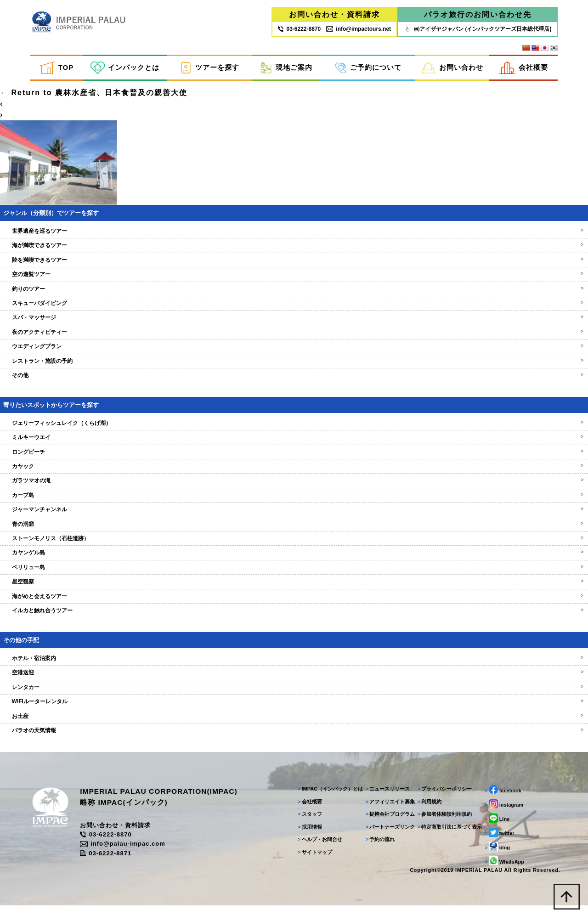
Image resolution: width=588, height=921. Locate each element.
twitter (497, 847)
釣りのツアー (294, 300)
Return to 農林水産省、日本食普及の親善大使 (94, 105)
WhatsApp (502, 876)
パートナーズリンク (387, 841)
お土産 (294, 728)
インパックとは (125, 68)
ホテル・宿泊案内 (294, 670)
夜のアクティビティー (294, 344)
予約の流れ (377, 854)
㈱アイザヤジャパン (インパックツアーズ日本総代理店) (478, 29)
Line (494, 833)
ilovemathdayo (32, 93)
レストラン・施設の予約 (294, 373)
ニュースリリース (384, 803)
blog (495, 861)
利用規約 (427, 816)
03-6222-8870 (115, 850)
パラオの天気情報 (294, 742)
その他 (294, 387)
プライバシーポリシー (442, 803)
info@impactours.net (359, 29)
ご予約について (368, 68)
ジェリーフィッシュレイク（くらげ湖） (294, 435)
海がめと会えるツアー (294, 608)
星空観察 (294, 593)
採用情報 (306, 841)
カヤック (294, 478)
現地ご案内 (286, 68)
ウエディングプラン (294, 358)
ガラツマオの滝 (294, 492)
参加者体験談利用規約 (442, 829)
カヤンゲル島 (294, 565)
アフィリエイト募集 (387, 816)
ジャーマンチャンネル (294, 521)
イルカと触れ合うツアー (294, 622)
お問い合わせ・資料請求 (334, 15)
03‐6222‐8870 (299, 29)
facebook (500, 804)
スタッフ (306, 829)
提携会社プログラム (387, 829)
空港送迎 (294, 684)
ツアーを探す (209, 68)
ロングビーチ (294, 463)
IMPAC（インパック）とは (326, 803)
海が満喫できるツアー (294, 257)
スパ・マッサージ (294, 329)
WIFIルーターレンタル (294, 713)
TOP (57, 68)
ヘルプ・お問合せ (316, 854)
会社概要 (524, 68)
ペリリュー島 (294, 579)
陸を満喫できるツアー (294, 271)
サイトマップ (311, 866)
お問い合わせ (452, 68)
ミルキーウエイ (294, 449)
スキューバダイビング (294, 315)
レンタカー (294, 699)
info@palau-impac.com (132, 859)
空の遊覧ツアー (294, 286)
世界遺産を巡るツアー (294, 243)
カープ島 (294, 507)
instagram (501, 819)
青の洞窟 (294, 536)
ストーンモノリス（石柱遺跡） (294, 550)
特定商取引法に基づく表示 (447, 841)
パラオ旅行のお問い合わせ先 (478, 15)
